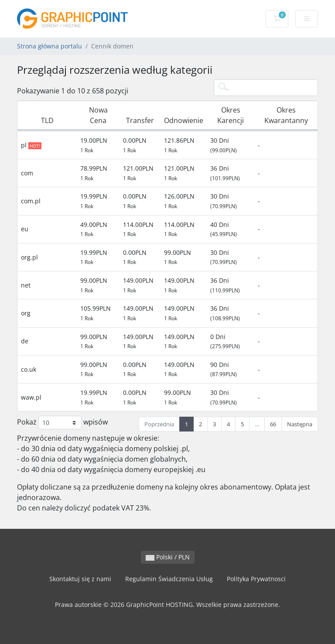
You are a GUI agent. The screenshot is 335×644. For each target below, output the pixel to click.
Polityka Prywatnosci (256, 579)
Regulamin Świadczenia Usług (169, 579)
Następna (300, 424)
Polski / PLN (168, 557)
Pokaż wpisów (62, 423)
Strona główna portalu (50, 46)
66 (273, 424)
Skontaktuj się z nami (80, 579)
